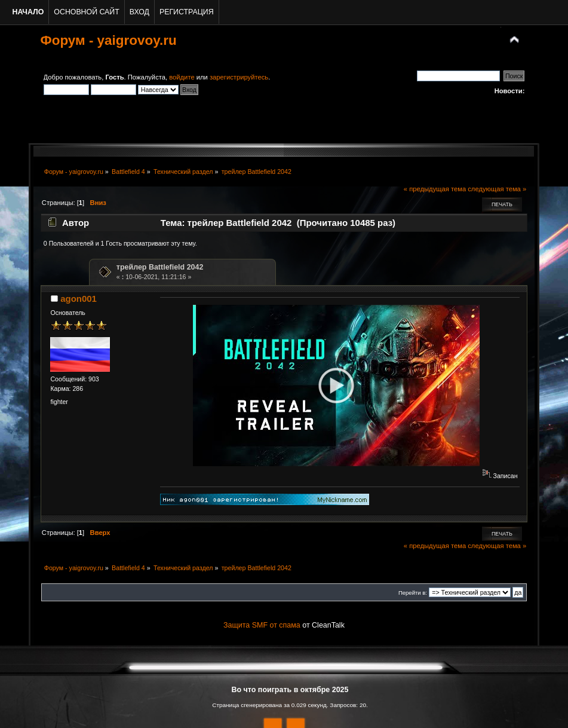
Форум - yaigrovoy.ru (109, 40)
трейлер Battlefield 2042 (160, 267)
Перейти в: (413, 593)
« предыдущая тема (435, 189)
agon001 (79, 299)
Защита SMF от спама (262, 625)
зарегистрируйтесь (239, 77)
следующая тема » (497, 189)
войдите (182, 77)
